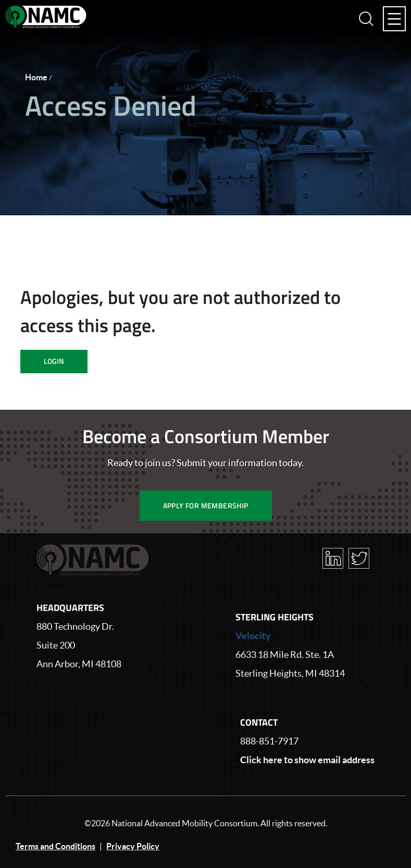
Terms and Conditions (55, 846)
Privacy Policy (133, 846)
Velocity (253, 636)
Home (36, 77)
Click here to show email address (307, 760)
